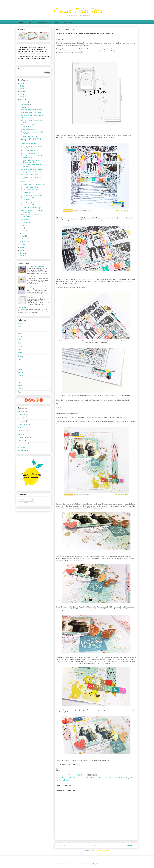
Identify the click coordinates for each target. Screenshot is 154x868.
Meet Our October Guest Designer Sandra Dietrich (31, 216)
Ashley (20, 333)
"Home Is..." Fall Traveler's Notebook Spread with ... (32, 166)
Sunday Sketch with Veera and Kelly (32, 169)
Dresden (24, 182)
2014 (22, 253)
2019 (22, 94)
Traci (19, 392)
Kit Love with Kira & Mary (29, 205)
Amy (19, 330)
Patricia (20, 382)
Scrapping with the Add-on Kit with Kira (33, 184)
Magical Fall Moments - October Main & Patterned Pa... (32, 157)
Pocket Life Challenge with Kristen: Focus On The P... (32, 147)
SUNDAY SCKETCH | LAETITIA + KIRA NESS (32, 140)
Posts (22, 499)
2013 (22, 256)
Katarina (20, 356)
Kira (19, 363)
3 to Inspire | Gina (26, 118)
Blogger (95, 864)
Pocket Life (21, 428)
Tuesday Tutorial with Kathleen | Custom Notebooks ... (31, 161)
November (25, 105)
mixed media (22, 451)
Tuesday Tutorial (23, 437)
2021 (22, 89)
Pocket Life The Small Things (30, 202)
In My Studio (21, 415)
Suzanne (20, 389)
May (23, 233)
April (23, 236)
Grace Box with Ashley (28, 153)
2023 (22, 83)
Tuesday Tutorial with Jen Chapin (31, 208)
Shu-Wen (21, 385)
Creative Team (70, 22)
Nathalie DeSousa (74, 778)
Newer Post (61, 845)
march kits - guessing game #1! (36, 266)
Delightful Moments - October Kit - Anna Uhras (31, 211)
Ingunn (20, 350)
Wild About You (31, 277)
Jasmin (20, 353)
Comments (23, 503)
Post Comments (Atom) (101, 851)
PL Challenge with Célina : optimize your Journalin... (32, 126)
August (24, 225)
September (25, 223)
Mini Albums (22, 421)
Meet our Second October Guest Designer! (31, 199)
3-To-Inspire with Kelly (28, 192)
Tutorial (20, 441)
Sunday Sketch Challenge (122, 778)
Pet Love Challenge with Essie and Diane (31, 121)
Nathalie (20, 376)
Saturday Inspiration (24, 431)
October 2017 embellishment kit (91, 778)
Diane (20, 340)
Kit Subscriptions (43, 22)
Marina (20, 369)
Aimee (20, 323)
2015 (22, 250)
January (24, 244)
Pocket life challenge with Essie (31, 175)
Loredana (21, 366)
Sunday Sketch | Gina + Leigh (30, 190)
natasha (20, 372)
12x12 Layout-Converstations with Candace (32, 178)
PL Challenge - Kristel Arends (30, 151)
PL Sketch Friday (23, 424)
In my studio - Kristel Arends (30, 187)
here (80, 764)
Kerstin (20, 359)
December (25, 102)
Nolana (20, 379)
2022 (22, 86)
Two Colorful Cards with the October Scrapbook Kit (32, 133)
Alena (20, 327)
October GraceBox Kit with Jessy (31, 112)
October (24, 107)
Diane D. (20, 343)
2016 (22, 248)
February (24, 242)
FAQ (30, 22)
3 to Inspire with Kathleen (29, 143)
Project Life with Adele (28, 129)
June (23, 231)
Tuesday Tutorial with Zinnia (30, 136)
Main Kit (64, 778)
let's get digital (22, 447)
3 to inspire (21, 411)
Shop (57, 22)
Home (21, 22)
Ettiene (20, 346)
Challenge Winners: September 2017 (32, 110)
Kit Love (20, 418)
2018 (22, 97)
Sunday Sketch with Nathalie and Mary (33, 115)
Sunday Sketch (26, 219)
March (24, 239)
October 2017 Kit (107, 778)
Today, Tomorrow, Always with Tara (37, 287)
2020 (22, 91)
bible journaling (23, 444)
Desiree (20, 336)
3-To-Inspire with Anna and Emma (31, 172)
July (23, 228)
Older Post (132, 845)
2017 (22, 100)
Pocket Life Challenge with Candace (32, 195)
